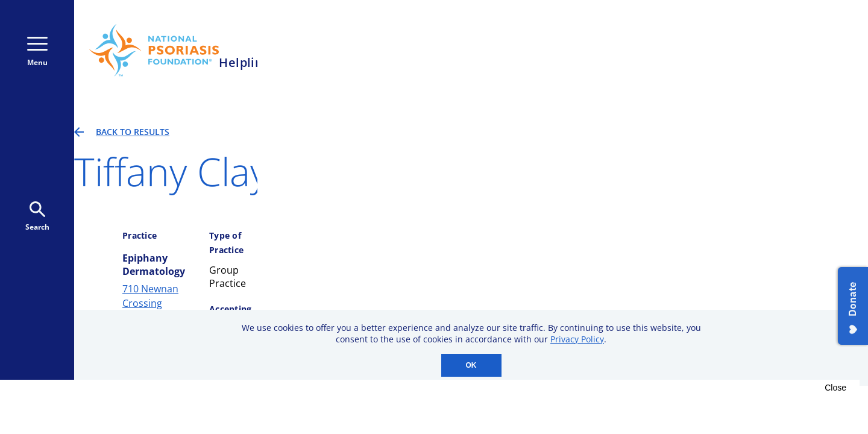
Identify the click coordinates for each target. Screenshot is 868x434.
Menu (37, 52)
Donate (770, 50)
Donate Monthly (670, 50)
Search (37, 217)
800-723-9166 (550, 51)
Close (835, 388)
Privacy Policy (577, 339)
